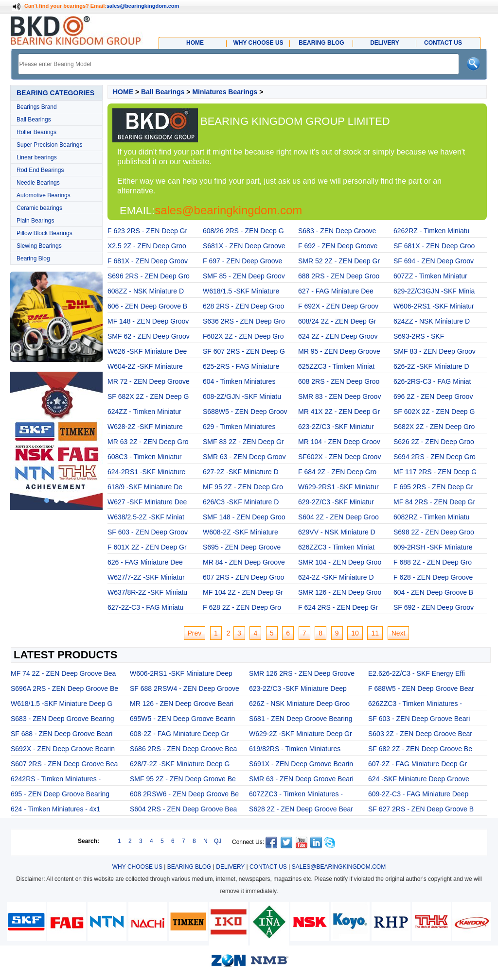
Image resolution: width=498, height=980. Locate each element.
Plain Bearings (35, 221)
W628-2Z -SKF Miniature (145, 427)
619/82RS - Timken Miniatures (295, 749)
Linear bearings (37, 157)
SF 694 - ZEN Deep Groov (434, 261)
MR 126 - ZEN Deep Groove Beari (182, 704)
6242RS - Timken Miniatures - (56, 779)
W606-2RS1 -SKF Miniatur (434, 306)
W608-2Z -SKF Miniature (240, 532)
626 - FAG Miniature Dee (145, 562)
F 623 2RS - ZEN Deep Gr (147, 231)
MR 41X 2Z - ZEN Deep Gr (339, 412)
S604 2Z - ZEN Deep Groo (338, 517)
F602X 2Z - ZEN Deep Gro (243, 336)
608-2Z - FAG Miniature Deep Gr (179, 734)
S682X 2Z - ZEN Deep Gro (434, 427)
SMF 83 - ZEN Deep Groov (435, 351)
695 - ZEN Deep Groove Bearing (60, 794)
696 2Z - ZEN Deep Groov (433, 396)
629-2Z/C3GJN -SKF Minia (434, 291)
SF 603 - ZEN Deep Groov (148, 532)
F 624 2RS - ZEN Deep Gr (338, 607)
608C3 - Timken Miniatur (145, 457)
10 (355, 633)
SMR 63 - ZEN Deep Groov (244, 457)
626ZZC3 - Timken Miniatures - (415, 704)
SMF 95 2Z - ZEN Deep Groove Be (183, 779)
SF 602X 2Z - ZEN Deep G (434, 412)
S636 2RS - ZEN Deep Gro (244, 321)
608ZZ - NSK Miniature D (146, 291)
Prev (195, 633)
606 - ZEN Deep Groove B (147, 306)
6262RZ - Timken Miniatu (431, 231)
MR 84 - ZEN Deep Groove (244, 562)
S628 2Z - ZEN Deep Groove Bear (301, 809)
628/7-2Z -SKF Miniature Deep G (180, 764)
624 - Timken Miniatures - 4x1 (55, 809)
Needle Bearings (38, 183)
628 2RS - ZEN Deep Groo (243, 306)
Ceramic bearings (39, 208)
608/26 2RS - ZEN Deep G (243, 231)
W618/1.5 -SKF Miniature (241, 291)
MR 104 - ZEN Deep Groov (339, 442)
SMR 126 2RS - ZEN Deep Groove (302, 673)
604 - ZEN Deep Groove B (433, 592)
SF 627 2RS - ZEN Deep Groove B (421, 809)
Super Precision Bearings (49, 145)
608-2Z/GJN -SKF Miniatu (242, 396)
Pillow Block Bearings (44, 233)
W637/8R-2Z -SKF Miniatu (147, 592)
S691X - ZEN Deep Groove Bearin (301, 764)
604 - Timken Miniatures (239, 381)
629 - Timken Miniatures (239, 427)
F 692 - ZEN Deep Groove (338, 246)
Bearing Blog (33, 258)
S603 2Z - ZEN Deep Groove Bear (420, 734)
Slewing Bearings (39, 246)
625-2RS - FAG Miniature (241, 366)
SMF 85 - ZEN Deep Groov (244, 276)
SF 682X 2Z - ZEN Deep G (148, 396)
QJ (218, 841)
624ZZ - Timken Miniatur (144, 412)
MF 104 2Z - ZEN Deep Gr (243, 592)
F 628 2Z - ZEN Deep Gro (242, 607)
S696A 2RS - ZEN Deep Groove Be (64, 688)
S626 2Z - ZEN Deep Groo (434, 442)
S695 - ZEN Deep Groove (242, 547)
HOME (123, 92)
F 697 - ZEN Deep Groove (242, 261)
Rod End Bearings (40, 170)
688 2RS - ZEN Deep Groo (339, 276)
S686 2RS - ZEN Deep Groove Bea (183, 749)
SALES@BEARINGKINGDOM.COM (339, 867)
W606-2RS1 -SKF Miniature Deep (181, 673)
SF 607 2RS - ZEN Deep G (244, 351)
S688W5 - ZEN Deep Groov (245, 412)
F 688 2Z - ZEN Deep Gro (433, 562)
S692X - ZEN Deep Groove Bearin (63, 749)
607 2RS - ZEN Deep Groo (243, 577)
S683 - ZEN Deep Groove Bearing (62, 719)
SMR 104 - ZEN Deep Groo (340, 562)
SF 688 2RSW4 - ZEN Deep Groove (185, 688)
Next (399, 633)
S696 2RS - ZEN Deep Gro (149, 276)
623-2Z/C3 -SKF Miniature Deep (298, 688)
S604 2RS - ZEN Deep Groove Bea (183, 809)
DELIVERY (230, 867)
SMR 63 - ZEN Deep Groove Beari (301, 779)
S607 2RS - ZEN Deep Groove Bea (64, 764)
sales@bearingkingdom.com (143, 6)
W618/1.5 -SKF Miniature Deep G (62, 704)
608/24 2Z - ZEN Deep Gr (337, 321)
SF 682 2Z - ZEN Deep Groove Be (420, 749)
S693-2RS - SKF (419, 336)
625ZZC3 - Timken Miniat (336, 366)
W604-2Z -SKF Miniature (145, 366)
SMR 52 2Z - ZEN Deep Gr (339, 261)
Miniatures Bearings (225, 92)
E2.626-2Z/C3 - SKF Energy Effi (417, 673)
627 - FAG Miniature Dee (336, 291)
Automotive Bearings (44, 195)
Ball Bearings (34, 120)
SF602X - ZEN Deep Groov (339, 457)
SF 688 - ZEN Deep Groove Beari (62, 734)
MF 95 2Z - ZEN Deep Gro (243, 487)
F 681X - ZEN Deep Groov (148, 261)
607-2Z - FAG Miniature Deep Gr (418, 764)
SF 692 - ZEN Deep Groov (434, 607)
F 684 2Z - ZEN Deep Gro (337, 472)
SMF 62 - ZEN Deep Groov (149, 336)
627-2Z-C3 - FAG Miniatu (145, 607)
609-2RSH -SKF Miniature (433, 547)
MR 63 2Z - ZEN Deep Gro (148, 442)
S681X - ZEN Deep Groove (244, 246)
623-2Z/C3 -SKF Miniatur (336, 427)
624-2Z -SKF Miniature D (336, 577)
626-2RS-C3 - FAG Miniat (432, 381)
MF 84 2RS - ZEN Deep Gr (434, 502)
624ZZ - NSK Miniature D (432, 321)
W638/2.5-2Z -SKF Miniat (146, 517)
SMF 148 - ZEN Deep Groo (244, 517)
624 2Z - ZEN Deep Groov (338, 336)
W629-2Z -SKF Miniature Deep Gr (301, 734)
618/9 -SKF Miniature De (145, 487)
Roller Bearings (36, 132)
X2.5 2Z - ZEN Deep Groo (147, 246)
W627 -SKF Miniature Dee (147, 502)
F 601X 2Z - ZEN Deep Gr (147, 547)
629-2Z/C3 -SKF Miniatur (336, 502)
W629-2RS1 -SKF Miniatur (338, 487)
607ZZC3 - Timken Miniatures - (296, 794)
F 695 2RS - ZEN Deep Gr (433, 487)
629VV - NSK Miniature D (337, 532)
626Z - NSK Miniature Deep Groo (299, 704)
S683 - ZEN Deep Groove (337, 231)
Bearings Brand (37, 107)
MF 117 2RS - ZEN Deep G (435, 472)
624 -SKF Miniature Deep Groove (419, 779)
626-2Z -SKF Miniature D (431, 366)
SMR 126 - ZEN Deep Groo (340, 592)
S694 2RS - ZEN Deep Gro (435, 457)
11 (375, 633)
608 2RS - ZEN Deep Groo (339, 381)
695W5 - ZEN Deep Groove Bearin (182, 719)
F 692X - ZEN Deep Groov (338, 306)
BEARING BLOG (189, 867)
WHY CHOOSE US (137, 867)
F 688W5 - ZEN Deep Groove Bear (421, 688)
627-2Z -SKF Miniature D (241, 472)
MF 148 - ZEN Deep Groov (148, 321)
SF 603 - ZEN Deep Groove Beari (419, 719)
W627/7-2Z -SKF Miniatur (146, 577)
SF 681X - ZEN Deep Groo (434, 246)
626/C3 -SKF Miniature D (241, 502)
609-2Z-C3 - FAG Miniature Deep (418, 794)
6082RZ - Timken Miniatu (431, 517)
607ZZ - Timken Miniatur (430, 276)
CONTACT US (268, 867)
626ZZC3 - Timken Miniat (336, 547)
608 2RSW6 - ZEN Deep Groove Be (184, 794)
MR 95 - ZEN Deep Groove (339, 351)
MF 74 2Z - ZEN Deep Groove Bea (63, 673)
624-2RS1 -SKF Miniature (146, 472)
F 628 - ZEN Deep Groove (433, 577)
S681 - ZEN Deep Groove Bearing (301, 719)
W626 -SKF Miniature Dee (147, 351)
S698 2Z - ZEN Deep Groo (434, 532)
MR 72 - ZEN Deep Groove (149, 381)
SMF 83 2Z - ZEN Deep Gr (243, 442)
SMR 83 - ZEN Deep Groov (339, 396)
